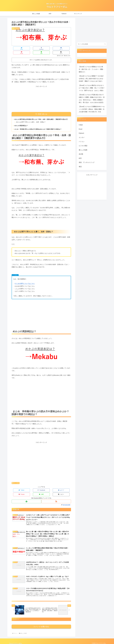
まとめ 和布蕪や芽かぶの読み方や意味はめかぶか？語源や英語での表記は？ (40, 128)
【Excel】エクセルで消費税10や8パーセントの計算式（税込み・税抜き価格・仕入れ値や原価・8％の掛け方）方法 (92, 109)
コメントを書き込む (41, 625)
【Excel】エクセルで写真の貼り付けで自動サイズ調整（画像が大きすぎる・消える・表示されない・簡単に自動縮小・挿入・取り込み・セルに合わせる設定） (92, 99)
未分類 (81, 154)
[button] (66, 48)
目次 (40, 110)
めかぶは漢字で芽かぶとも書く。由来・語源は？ (32, 121)
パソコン (82, 142)
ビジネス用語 (83, 146)
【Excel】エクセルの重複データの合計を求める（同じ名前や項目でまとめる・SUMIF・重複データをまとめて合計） (92, 79)
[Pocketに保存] (46, 48)
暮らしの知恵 (16, 482)
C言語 (81, 125)
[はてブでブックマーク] (36, 48)
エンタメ (82, 137)
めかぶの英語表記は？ (22, 124)
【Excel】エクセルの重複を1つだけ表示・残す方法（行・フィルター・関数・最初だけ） (92, 69)
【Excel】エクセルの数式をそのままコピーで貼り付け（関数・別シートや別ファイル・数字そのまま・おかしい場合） (92, 88)
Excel (81, 129)
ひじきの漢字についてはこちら (25, 283)
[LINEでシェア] (56, 48)
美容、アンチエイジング (87, 162)
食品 (80, 167)
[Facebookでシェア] (27, 48)
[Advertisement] (41, 95)
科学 (80, 158)
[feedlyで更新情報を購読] (26, 496)
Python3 (81, 133)
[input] (92, 44)
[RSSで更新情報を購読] (56, 496)
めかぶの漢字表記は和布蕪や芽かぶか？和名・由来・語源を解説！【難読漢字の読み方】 (42, 117)
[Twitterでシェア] (17, 48)
